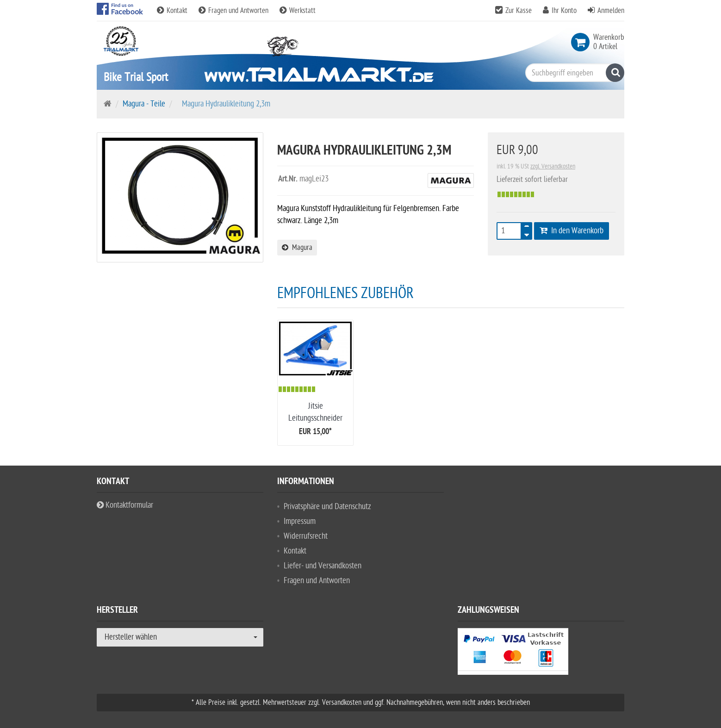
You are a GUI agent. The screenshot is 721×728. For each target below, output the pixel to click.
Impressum (300, 521)
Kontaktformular (125, 505)
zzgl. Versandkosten (553, 166)
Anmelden (611, 11)
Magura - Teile (144, 104)
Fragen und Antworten (234, 11)
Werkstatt (298, 11)
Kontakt (173, 11)
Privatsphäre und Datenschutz (327, 507)
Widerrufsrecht (306, 536)
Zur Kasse (519, 11)
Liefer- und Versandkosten (323, 566)
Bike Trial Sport (136, 77)
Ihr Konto (564, 11)
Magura (297, 248)
